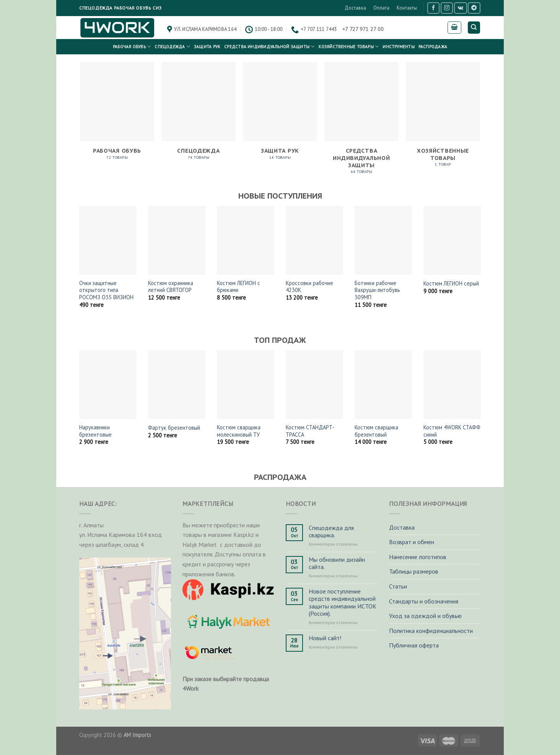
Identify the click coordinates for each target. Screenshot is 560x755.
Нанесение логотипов (418, 557)
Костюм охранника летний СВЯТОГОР (171, 287)
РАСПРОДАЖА (433, 47)
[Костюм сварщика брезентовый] (383, 385)
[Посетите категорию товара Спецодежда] (198, 115)
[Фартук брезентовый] (177, 385)
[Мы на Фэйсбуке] (433, 8)
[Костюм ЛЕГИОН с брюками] (246, 240)
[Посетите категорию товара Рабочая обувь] (117, 115)
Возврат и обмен (412, 542)
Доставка (355, 8)
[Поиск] (474, 28)
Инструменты (398, 47)
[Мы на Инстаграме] (447, 8)
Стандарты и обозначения (424, 601)
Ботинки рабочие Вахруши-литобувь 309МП (377, 290)
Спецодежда (172, 46)
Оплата (381, 8)
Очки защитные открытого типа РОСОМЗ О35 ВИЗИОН (106, 290)
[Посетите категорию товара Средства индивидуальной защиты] (361, 122)
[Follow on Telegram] (474, 8)
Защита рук (207, 47)
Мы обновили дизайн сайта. (337, 563)
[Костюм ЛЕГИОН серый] (452, 240)
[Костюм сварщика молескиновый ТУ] (246, 385)
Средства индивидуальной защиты (269, 46)
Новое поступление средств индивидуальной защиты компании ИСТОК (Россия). (343, 603)
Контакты (407, 8)
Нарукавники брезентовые (95, 431)
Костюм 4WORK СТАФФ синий (452, 431)
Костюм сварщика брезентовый (376, 431)
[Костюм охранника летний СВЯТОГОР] (177, 240)
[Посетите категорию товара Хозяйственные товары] (443, 118)
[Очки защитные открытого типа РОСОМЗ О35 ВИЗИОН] (108, 240)
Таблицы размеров (414, 571)
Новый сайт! (325, 638)
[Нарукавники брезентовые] (108, 385)
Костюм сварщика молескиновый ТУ (239, 431)
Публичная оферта (414, 645)
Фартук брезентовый (174, 428)
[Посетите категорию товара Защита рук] (280, 115)
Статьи (398, 586)
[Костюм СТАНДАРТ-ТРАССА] (314, 385)
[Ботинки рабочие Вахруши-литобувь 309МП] (383, 240)
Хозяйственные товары (348, 46)
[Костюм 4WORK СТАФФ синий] (452, 385)
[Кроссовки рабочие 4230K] (314, 240)
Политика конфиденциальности (431, 631)
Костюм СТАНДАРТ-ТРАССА (310, 431)
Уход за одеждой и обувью (425, 616)
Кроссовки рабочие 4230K (309, 287)
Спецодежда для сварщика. (331, 532)
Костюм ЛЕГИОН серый (451, 284)
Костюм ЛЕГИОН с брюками (238, 287)
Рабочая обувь (132, 46)
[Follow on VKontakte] (460, 8)
